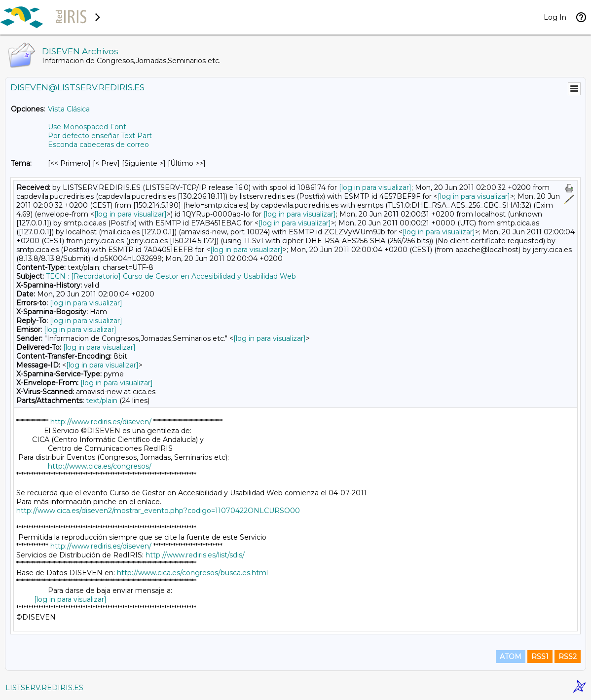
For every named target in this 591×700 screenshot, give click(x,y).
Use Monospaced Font (87, 127)
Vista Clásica (69, 109)
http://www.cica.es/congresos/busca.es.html (192, 573)
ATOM (511, 657)
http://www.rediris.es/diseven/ (101, 422)
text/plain (102, 401)
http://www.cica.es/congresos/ (100, 466)
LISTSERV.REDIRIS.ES (44, 688)
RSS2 (568, 657)
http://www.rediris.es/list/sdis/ (195, 555)
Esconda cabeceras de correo (98, 145)
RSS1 (540, 657)
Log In (555, 17)
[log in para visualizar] (375, 187)
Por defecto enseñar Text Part (100, 136)
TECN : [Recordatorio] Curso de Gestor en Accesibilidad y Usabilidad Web (171, 276)
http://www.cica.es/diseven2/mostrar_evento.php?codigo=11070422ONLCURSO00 (158, 511)
